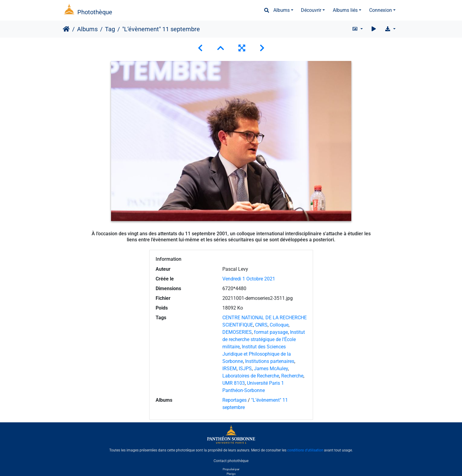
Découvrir (311, 10)
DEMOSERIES (237, 332)
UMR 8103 (234, 383)
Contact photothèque (231, 461)
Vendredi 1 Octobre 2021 (249, 279)
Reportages (234, 400)
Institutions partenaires (270, 361)
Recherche (292, 376)
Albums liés (345, 10)
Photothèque (95, 12)
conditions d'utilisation (305, 450)
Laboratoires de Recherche (251, 376)
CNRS (261, 325)
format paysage (271, 332)
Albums (282, 10)
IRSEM (229, 369)
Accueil (66, 29)
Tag (110, 29)
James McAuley (271, 369)
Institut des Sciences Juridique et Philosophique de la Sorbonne (257, 354)
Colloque (279, 325)
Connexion (381, 10)
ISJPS (245, 369)
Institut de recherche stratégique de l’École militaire (264, 339)
